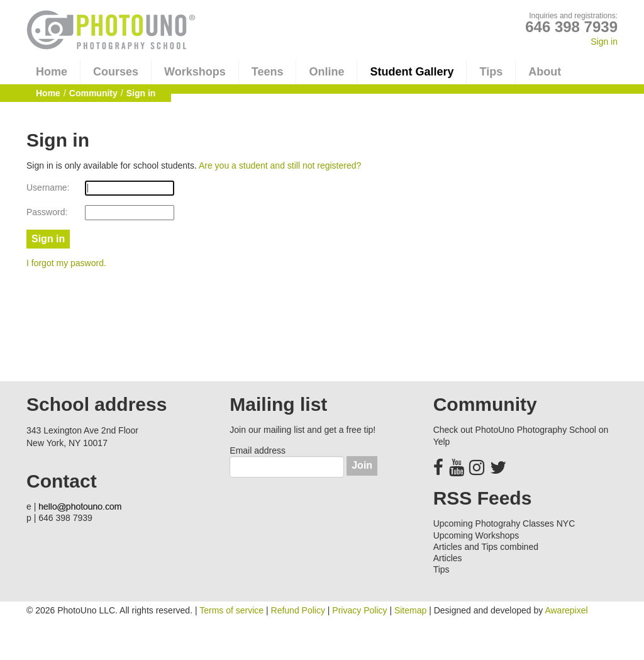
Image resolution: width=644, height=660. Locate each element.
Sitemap (410, 610)
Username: (48, 187)
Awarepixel (566, 610)
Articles (448, 558)
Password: (47, 212)
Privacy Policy (359, 610)
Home (52, 72)
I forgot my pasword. (66, 263)
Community (93, 93)
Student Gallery (412, 72)
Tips (491, 72)
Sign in (604, 42)
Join (362, 465)
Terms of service (231, 610)
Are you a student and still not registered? (280, 165)
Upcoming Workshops (476, 535)
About (545, 72)
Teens (268, 72)
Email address (258, 450)
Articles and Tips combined (486, 547)
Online (326, 72)
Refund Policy (298, 610)
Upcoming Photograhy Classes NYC (504, 523)
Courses (116, 72)
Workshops (195, 72)
